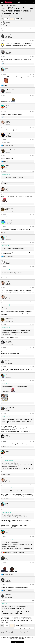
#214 (33, 74)
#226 (33, 288)
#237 (33, 537)
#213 (33, 57)
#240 (33, 601)
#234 (33, 457)
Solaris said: (5, 384)
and (7, 117)
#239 (33, 585)
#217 (33, 127)
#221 (33, 194)
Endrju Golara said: (6, 488)
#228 (33, 324)
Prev (6, 19)
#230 (33, 366)
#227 (33, 302)
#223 (33, 227)
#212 (33, 41)
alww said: (4, 604)
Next (17, 19)
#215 (33, 96)
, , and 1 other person (15, 553)
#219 (33, 156)
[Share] (30, 28)
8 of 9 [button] (12, 19)
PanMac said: (5, 175)
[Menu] (2, 2)
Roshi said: (4, 246)
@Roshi (3, 431)
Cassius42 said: (6, 512)
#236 (33, 509)
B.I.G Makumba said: (7, 460)
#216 (33, 111)
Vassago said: (5, 305)
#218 (33, 140)
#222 (33, 214)
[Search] (33, 2)
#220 (33, 172)
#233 (33, 441)
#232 (33, 413)
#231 (33, 381)
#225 (33, 267)
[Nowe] (30, 2)
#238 (33, 563)
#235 (33, 485)
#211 (33, 28)
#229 (33, 347)
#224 (33, 243)
